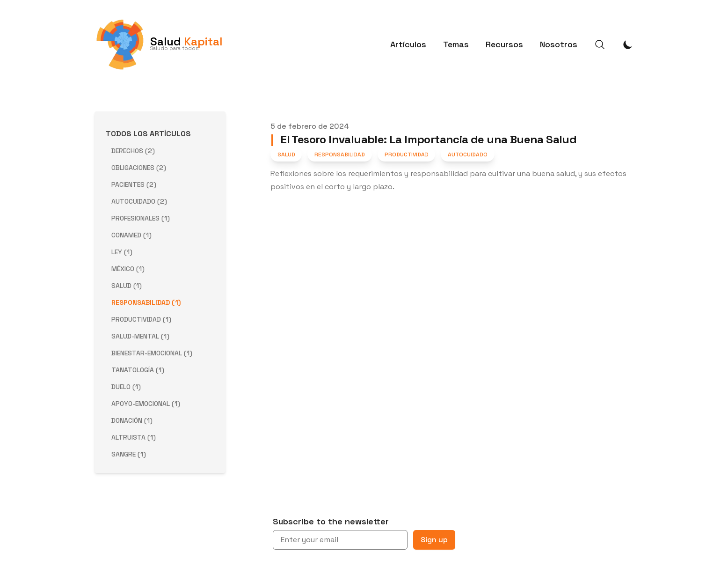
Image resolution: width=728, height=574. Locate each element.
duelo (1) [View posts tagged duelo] (126, 387)
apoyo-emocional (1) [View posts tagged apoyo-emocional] (146, 404)
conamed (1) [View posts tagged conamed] (131, 235)
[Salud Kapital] (158, 44)
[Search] (600, 44)
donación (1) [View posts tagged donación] (132, 420)
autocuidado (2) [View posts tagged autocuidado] (139, 201)
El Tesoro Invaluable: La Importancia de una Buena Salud (423, 140)
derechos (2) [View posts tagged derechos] (133, 151)
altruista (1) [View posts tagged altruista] (134, 437)
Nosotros (559, 44)
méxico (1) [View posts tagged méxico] (128, 269)
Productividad (407, 155)
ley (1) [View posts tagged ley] (122, 252)
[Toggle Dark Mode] (628, 44)
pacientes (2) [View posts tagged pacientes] (134, 184)
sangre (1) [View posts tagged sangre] (129, 454)
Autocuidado (468, 155)
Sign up (434, 540)
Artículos (408, 44)
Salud (286, 155)
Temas (456, 44)
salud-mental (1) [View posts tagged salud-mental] (140, 336)
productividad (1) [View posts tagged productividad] (141, 319)
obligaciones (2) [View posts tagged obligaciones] (139, 168)
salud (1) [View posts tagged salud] (127, 286)
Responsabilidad (340, 155)
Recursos (504, 44)
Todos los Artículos (148, 134)
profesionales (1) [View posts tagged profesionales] (141, 218)
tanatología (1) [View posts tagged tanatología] (138, 370)
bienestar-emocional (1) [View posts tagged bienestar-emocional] (152, 353)
